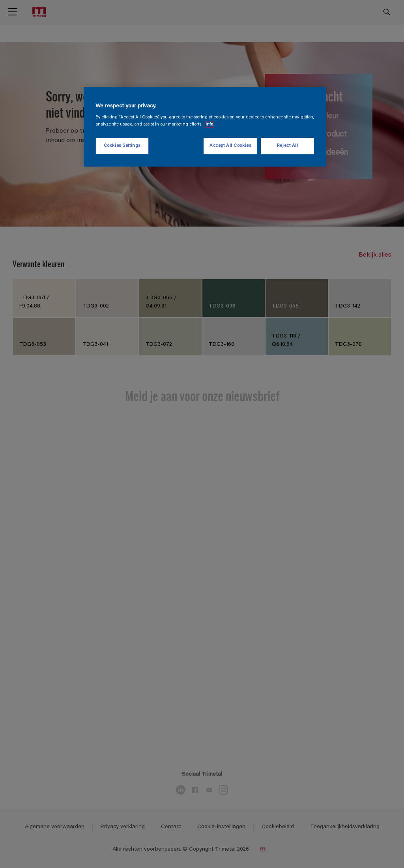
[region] (205, 127)
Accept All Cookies (230, 146)
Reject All (288, 146)
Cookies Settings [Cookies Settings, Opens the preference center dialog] (122, 146)
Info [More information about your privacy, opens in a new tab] (209, 125)
